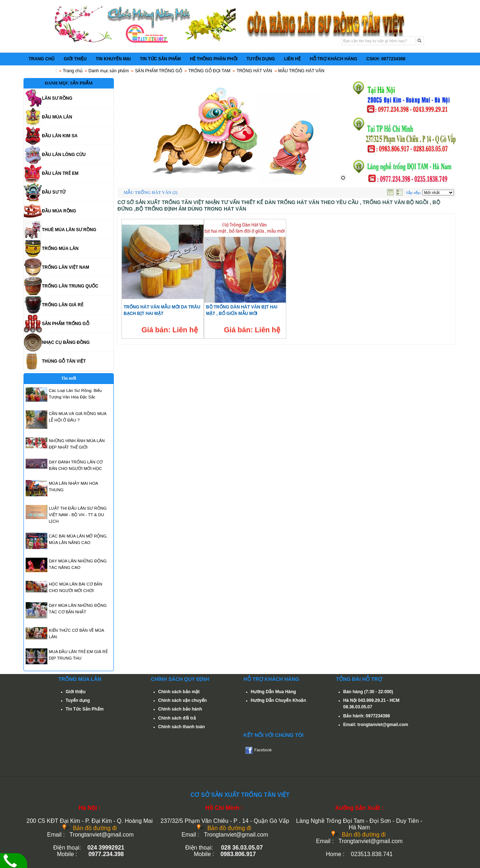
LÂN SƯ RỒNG (57, 98)
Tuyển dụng (78, 700)
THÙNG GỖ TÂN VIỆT (64, 361)
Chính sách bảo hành (180, 709)
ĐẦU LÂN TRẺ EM (60, 173)
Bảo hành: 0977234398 (367, 716)
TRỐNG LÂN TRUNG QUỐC (70, 286)
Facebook (263, 750)
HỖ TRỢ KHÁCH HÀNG (333, 59)
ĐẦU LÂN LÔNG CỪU (64, 155)
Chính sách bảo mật (179, 692)
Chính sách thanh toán (182, 727)
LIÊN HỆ (292, 59)
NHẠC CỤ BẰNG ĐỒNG (66, 342)
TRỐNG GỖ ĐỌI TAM (209, 71)
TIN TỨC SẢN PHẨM (160, 59)
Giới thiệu (76, 692)
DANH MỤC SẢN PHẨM (69, 83)
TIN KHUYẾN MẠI (113, 59)
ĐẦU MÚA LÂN (57, 117)
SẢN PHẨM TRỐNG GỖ (158, 71)
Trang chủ (73, 71)
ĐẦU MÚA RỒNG (59, 211)
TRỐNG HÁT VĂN (254, 71)
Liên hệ (185, 330)
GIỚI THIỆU (75, 59)
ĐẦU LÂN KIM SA (60, 136)
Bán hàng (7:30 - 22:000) (368, 692)
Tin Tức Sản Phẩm (85, 709)
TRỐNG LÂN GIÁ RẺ (63, 305)
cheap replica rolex (18, 3)
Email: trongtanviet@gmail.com (376, 725)
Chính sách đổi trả (177, 718)
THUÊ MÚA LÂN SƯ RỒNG (69, 230)
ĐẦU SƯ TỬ (54, 192)
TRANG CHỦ (42, 59)
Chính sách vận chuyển (183, 700)
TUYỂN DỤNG (261, 59)
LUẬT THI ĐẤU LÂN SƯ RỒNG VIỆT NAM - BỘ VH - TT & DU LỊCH (78, 515)
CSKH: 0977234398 (386, 59)
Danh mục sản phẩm (109, 71)
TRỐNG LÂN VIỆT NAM (66, 267)
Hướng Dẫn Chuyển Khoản (278, 700)
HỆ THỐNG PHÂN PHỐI (214, 59)
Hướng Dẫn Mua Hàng (273, 692)
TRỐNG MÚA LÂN (60, 249)
